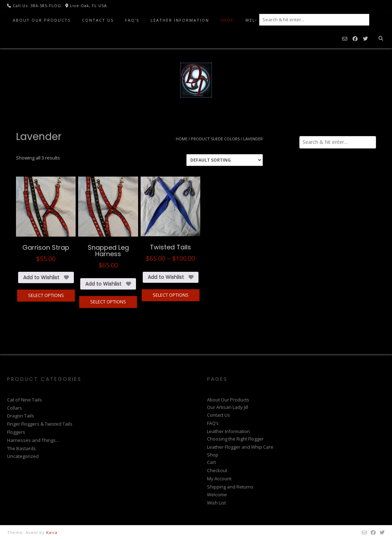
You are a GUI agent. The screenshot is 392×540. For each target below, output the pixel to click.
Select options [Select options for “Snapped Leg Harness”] (108, 302)
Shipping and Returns (230, 487)
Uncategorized (23, 456)
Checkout (217, 470)
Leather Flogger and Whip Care (240, 447)
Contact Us (98, 20)
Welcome (217, 495)
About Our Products (42, 20)
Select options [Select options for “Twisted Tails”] (171, 295)
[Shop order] (225, 160)
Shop (227, 20)
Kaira (52, 532)
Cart (211, 462)
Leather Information (180, 20)
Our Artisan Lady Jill (228, 407)
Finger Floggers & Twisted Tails (40, 424)
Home (182, 139)
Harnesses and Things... (33, 440)
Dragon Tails (21, 416)
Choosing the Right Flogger (235, 439)
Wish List (216, 503)
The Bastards (21, 448)
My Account (219, 479)
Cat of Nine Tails (24, 400)
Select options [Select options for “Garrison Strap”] (46, 295)
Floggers (16, 432)
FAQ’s (132, 20)
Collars (15, 408)
